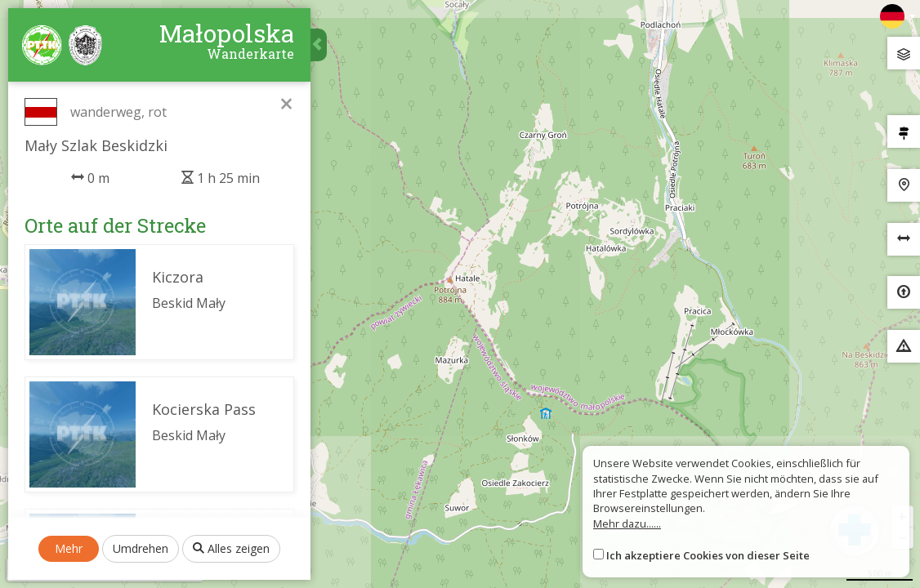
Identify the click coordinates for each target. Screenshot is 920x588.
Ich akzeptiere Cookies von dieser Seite (708, 555)
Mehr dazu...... (627, 523)
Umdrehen (141, 548)
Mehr (69, 548)
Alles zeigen (231, 548)
